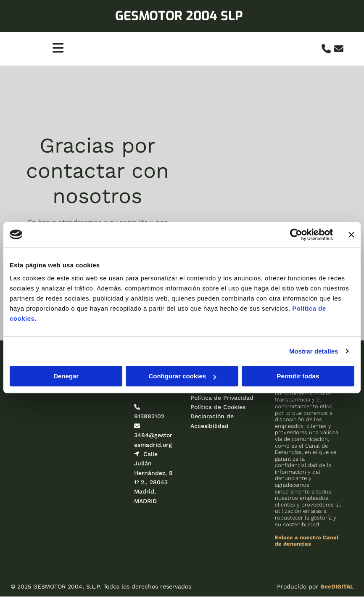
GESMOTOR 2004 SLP (179, 16)
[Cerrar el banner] (351, 235)
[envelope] (339, 49)
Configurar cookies (182, 376)
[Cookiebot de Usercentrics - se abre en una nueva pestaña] (296, 235)
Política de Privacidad (222, 398)
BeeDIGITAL (337, 586)
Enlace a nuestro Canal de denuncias (307, 541)
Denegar (66, 376)
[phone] (326, 49)
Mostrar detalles (314, 351)
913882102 (149, 416)
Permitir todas (298, 376)
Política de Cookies (218, 407)
